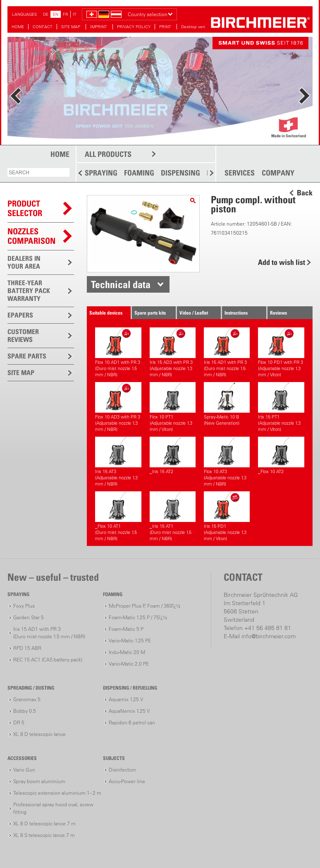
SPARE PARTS (27, 356)
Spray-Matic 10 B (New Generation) (227, 404)
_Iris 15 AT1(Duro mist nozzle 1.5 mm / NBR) (173, 516)
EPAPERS (20, 315)
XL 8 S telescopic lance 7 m (44, 835)
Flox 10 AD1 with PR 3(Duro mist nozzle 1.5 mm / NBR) (118, 352)
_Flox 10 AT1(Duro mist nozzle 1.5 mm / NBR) (118, 516)
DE (46, 14)
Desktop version (196, 27)
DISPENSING (180, 173)
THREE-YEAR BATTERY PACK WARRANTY (29, 291)
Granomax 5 (27, 699)
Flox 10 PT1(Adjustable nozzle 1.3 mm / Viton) (173, 407)
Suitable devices (106, 313)
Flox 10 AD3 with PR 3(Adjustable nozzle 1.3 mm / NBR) (118, 407)
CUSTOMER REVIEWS (23, 335)
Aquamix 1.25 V (126, 699)
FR (66, 14)
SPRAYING (101, 173)
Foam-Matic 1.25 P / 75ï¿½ (138, 617)
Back (305, 193)
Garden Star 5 (29, 617)
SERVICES (240, 173)
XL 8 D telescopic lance (39, 734)
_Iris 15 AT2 (173, 456)
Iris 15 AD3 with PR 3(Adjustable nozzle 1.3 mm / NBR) (173, 352)
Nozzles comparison (31, 236)
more (41, 52)
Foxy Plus (24, 606)
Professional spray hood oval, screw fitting (53, 808)
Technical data (121, 284)
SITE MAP (71, 27)
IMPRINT (99, 27)
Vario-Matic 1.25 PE (130, 641)
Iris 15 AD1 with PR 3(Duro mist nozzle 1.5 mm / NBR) (227, 352)
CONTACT (43, 27)
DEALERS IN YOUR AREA (24, 262)
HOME (18, 27)
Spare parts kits (150, 313)
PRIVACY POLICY (134, 27)
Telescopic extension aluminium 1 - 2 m (57, 793)
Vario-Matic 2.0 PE (129, 664)
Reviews (278, 313)
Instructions (236, 313)
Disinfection (122, 770)
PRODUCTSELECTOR (25, 208)
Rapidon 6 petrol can (132, 723)
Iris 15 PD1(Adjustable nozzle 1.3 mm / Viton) (227, 516)
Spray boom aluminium (39, 781)
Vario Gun (24, 770)
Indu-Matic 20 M (127, 652)
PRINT (166, 27)
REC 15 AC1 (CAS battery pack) (48, 660)
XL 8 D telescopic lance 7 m (44, 824)
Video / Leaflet (194, 313)
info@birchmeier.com (269, 636)
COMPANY (278, 173)
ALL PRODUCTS (108, 154)
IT (75, 14)
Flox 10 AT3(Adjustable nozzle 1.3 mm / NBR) (227, 462)
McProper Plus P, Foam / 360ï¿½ (144, 606)
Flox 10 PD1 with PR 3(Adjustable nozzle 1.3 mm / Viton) (281, 352)
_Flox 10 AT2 (281, 456)
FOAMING (139, 173)
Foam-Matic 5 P (126, 629)
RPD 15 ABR (27, 648)
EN (56, 14)
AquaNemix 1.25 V (129, 711)
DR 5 (19, 723)
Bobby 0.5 (25, 711)
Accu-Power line (127, 781)
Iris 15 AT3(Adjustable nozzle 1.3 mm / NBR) (118, 462)
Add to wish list (282, 262)
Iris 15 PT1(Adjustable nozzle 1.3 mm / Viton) (281, 407)
